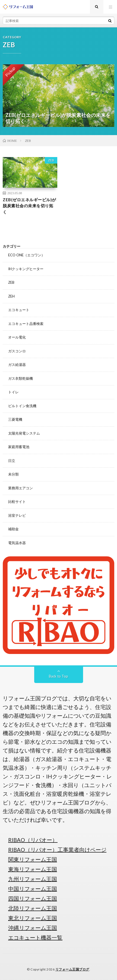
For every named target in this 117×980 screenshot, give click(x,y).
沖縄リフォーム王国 (33, 928)
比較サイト (17, 502)
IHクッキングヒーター (26, 269)
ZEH (11, 296)
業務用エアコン (20, 488)
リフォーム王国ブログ (72, 969)
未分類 (13, 474)
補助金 (13, 529)
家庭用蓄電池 (19, 447)
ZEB (51, 160)
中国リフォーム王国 (33, 889)
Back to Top (58, 676)
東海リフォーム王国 (33, 869)
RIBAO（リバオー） (33, 840)
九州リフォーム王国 (33, 879)
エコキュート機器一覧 (35, 937)
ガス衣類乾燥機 (20, 378)
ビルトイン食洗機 (22, 406)
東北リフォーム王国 (33, 918)
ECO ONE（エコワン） (26, 255)
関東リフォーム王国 (33, 859)
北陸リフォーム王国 (33, 908)
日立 (12, 461)
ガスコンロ (17, 351)
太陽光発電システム (24, 433)
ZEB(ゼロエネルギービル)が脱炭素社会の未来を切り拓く (29, 206)
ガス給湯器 (17, 365)
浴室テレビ (17, 515)
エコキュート (19, 310)
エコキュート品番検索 (26, 324)
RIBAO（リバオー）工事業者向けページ (57, 850)
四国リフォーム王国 (33, 898)
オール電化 (17, 337)
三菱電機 (15, 419)
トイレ (13, 392)
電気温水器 (17, 543)
